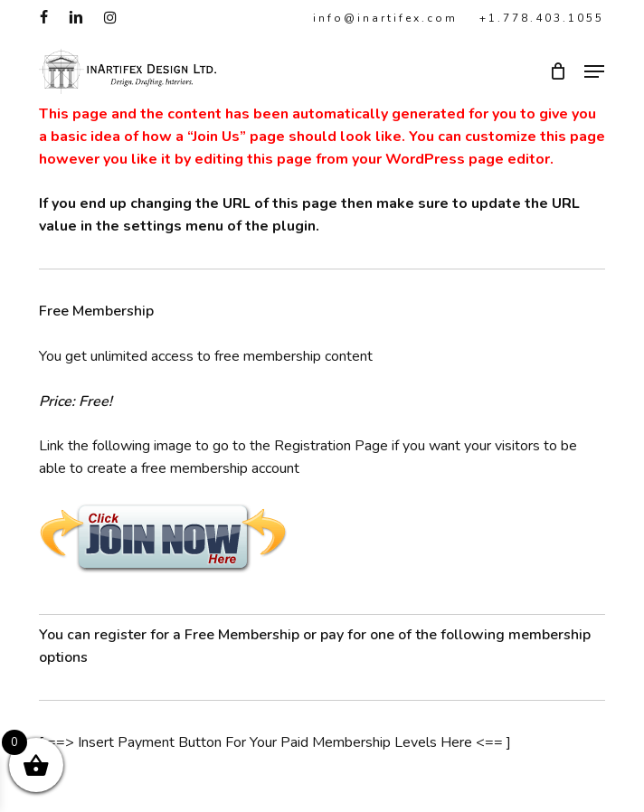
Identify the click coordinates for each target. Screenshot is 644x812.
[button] (594, 71)
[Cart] (558, 71)
